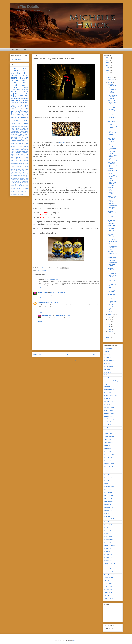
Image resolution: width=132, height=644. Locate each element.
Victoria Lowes (109, 598)
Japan (26, 136)
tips (21, 134)
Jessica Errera (108, 434)
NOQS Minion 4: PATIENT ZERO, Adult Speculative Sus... (112, 141)
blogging (26, 151)
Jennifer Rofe (108, 416)
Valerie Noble (108, 592)
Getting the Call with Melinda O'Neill (112, 275)
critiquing (15, 85)
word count (13, 194)
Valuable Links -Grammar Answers (112, 222)
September (111, 314)
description (17, 178)
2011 (108, 340)
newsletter (19, 133)
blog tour (25, 175)
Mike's (62, 143)
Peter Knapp (108, 543)
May (109, 324)
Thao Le (107, 581)
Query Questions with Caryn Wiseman (112, 97)
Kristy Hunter (108, 460)
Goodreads (14, 124)
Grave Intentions (16, 150)
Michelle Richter (109, 507)
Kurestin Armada (109, 463)
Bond (17, 147)
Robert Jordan (15, 151)
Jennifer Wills (108, 422)
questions (25, 133)
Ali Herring (107, 354)
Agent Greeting (16, 128)
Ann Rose (107, 363)
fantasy (13, 133)
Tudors (16, 172)
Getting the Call (19, 72)
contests (14, 97)
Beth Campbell (109, 366)
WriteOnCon (21, 172)
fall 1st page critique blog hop (19, 116)
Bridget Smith (108, 375)
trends (23, 191)
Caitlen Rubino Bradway (111, 381)
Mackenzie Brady (109, 487)
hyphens (26, 180)
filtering (26, 156)
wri (17, 194)
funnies (13, 142)
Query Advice (15, 108)
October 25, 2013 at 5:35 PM (51, 302)
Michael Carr (108, 504)
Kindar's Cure (23, 107)
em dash (25, 178)
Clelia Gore (108, 393)
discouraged (14, 154)
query (13, 68)
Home (66, 354)
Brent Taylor (108, 372)
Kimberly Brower (109, 457)
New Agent (15, 100)
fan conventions (19, 130)
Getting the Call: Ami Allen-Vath (112, 241)
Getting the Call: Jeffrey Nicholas (112, 91)
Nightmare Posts (112, 244)
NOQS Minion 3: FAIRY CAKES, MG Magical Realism (112, 133)
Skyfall (21, 151)
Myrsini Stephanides (110, 519)
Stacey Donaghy (109, 572)
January (110, 334)
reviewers (19, 125)
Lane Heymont (109, 466)
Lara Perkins (108, 469)
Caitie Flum (108, 378)
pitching (13, 184)
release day (23, 95)
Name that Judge (22, 114)
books (15, 118)
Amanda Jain (108, 357)
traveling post (19, 131)
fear (12, 118)
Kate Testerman (109, 451)
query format (18, 186)
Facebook (13, 148)
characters (25, 131)
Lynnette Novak (109, 484)
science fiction (19, 187)
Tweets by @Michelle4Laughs (16, 59)
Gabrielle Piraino (109, 407)
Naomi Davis (108, 522)
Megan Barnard (109, 495)
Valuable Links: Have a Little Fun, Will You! (112, 259)
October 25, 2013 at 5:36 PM (62, 315)
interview (25, 100)
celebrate (13, 140)
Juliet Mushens (109, 443)
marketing (20, 127)
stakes (20, 190)
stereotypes (25, 190)
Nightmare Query (42, 270)
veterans (13, 193)
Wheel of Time (15, 139)
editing (13, 95)
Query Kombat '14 (19, 90)
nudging (26, 157)
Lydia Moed (108, 481)
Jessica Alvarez (109, 431)
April (109, 327)
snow (17, 160)
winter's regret (24, 193)
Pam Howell (108, 528)
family (26, 118)
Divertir (22, 136)
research (23, 186)
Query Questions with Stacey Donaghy (112, 207)
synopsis (21, 160)
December (111, 77)
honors (21, 180)
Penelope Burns (109, 540)
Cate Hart (107, 387)
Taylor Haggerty (109, 578)
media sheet (14, 183)
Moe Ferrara (108, 513)
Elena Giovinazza (109, 401)
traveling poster (22, 99)
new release (23, 122)
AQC (19, 136)
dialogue (26, 153)
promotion (14, 119)
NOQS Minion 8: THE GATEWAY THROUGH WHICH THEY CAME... (112, 175)
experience (21, 156)
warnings (18, 193)
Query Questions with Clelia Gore (112, 248)
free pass (25, 140)
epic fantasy (21, 118)
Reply (39, 287)
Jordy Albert (25, 165)
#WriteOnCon (25, 162)
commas (22, 177)
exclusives (13, 180)
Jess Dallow (108, 428)
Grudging (14, 107)
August (110, 317)
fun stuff (20, 97)
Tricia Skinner (108, 587)
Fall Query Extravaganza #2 (112, 253)
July (109, 319)
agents (14, 78)
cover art (24, 93)
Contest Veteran (23, 147)
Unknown (40, 302)
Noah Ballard (108, 525)
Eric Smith (107, 404)
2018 (108, 63)
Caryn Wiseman (109, 384)
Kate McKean (108, 448)
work (18, 162)
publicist (17, 184)
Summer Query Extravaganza (19, 105)
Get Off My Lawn (22, 148)
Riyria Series (24, 169)
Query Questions (19, 86)
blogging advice (15, 177)
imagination (14, 181)
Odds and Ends (23, 137)
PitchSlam (14, 102)
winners (13, 162)
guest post (16, 71)
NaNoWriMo (14, 168)
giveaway (19, 104)
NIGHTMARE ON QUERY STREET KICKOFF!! (111, 108)
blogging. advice (23, 139)
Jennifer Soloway (109, 419)
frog (18, 180)
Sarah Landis (108, 560)
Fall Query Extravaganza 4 (112, 213)
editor (16, 156)
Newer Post (37, 354)
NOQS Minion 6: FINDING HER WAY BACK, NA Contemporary (112, 157)
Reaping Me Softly (16, 169)
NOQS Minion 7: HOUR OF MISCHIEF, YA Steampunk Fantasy (112, 165)
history (13, 157)
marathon (25, 181)
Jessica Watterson (110, 437)
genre (17, 142)
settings (26, 187)
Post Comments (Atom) (70, 360)
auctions (13, 175)
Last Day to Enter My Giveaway (111, 202)
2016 (108, 68)
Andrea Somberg (109, 360)
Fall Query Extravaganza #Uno (112, 270)
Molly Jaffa (107, 516)
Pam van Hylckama (110, 531)
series (17, 145)
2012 (108, 337)
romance (13, 187)
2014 (108, 73)
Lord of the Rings (15, 166)
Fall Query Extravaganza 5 (112, 86)
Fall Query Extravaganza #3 (112, 236)
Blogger (75, 640)
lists (27, 142)
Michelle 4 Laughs (43, 293)
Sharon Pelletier (109, 569)
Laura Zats (107, 475)
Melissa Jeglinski (109, 501)
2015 (108, 70)
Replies (41, 312)
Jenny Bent (108, 425)
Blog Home (15, 49)
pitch (17, 143)
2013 (108, 75)
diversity (19, 140)
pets (23, 183)
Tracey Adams (108, 584)
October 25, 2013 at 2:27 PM (58, 293)
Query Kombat (19, 83)
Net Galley (24, 150)
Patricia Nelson (109, 534)
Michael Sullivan (24, 166)
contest (21, 102)
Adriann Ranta (108, 348)
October (110, 82)
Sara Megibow (108, 557)
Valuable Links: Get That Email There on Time (112, 297)
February (111, 332)
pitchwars (14, 114)
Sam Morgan (108, 554)
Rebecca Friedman (110, 545)
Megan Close (108, 498)
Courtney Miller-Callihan (111, 396)
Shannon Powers (109, 566)
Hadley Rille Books (17, 165)
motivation (19, 157)
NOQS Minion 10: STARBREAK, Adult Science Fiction (112, 191)
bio (22, 175)
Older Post (95, 354)
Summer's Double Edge (17, 171)
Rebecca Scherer (109, 548)
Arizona (17, 163)
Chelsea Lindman (109, 390)
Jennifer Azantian (109, 413)
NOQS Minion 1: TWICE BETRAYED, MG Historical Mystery (112, 116)
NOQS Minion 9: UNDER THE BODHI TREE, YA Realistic (112, 183)
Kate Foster (108, 445)
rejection (21, 159)
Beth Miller (107, 369)
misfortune (19, 183)
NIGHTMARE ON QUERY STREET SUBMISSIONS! (112, 229)
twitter (26, 191)
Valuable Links (23, 113)
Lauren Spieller (109, 478)
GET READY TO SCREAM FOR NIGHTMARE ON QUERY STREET (112, 288)
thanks (26, 160)
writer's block (21, 194)
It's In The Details (24, 7)
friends (21, 112)
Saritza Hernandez (110, 563)
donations (21, 154)
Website (24, 49)
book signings (16, 153)
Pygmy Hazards (23, 168)
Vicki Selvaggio (109, 595)
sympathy (18, 191)
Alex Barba (107, 351)
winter (20, 145)
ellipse (21, 178)
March (110, 329)
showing (13, 188)
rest (27, 186)
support (26, 127)
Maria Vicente (108, 493)
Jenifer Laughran (109, 410)
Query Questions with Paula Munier (112, 264)
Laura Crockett (109, 472)
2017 (108, 65)
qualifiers (22, 184)
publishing (22, 143)
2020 (108, 58)
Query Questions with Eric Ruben (112, 303)
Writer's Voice (19, 174)
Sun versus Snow (19, 74)
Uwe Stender (108, 590)
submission (14, 134)
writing (25, 88)
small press (19, 188)
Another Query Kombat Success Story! (112, 309)
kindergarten (22, 142)
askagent (26, 174)
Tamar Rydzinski (109, 575)
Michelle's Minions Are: (112, 217)
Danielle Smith (108, 399)
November (111, 80)
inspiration (23, 68)
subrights (13, 191)
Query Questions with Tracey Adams (112, 281)
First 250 (21, 163)
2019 (108, 60)
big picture (18, 175)
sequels (13, 131)
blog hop (20, 124)
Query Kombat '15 (17, 90)
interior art (19, 181)
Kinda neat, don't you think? (112, 197)
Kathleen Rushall (109, 454)
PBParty (24, 78)
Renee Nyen (108, 551)
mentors (13, 143)
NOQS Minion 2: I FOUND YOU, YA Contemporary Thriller (112, 124)
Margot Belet (108, 490)
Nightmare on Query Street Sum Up (112, 102)
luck (22, 181)
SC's (54, 143)
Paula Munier (108, 537)
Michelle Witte (108, 510)
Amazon (13, 163)
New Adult (14, 137)
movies (26, 130)
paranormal (14, 159)
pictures (26, 183)
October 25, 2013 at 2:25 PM (52, 279)
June (109, 322)
